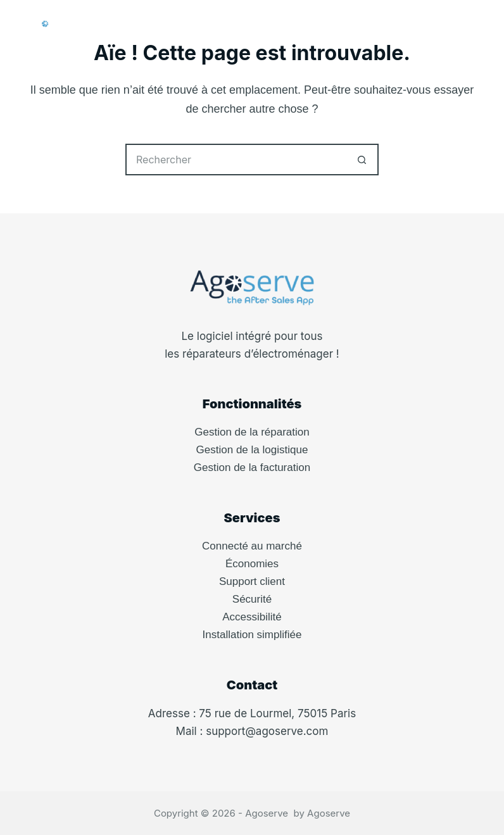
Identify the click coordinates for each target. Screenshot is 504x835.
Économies (252, 564)
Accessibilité (252, 617)
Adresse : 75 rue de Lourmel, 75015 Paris (252, 713)
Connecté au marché (252, 546)
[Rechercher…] (236, 160)
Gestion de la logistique (252, 450)
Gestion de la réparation (252, 432)
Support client (252, 581)
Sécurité (252, 599)
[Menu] (473, 25)
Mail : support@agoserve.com (252, 731)
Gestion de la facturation (252, 468)
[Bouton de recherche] (363, 160)
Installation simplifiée (252, 635)
